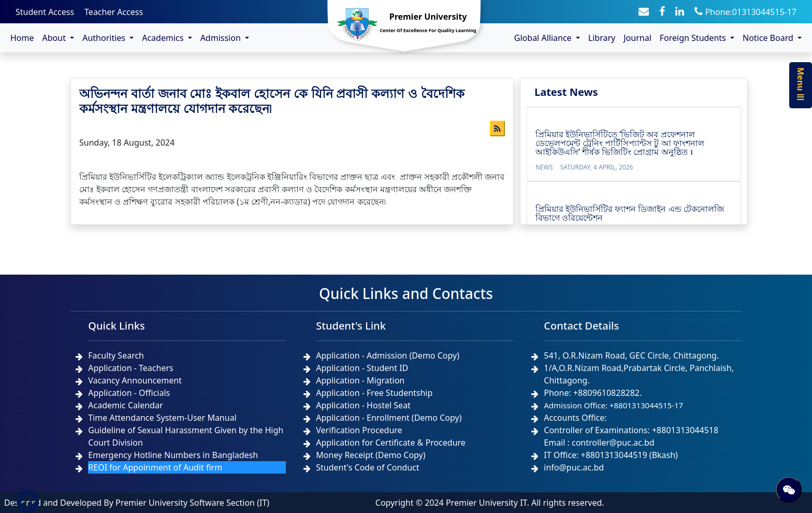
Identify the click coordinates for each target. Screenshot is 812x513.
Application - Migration (360, 380)
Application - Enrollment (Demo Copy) (389, 418)
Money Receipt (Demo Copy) (371, 455)
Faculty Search (116, 355)
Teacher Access (114, 12)
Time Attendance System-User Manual (162, 418)
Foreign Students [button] (694, 38)
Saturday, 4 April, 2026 (597, 167)
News (544, 167)
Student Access (45, 12)
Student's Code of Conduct (367, 467)
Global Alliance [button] (544, 38)
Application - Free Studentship (374, 393)
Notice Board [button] (769, 38)
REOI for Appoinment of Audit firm (155, 467)
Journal (637, 38)
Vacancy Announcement (135, 380)
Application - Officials (129, 393)
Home (22, 38)
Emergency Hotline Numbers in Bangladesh (173, 455)
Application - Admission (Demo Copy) (388, 355)
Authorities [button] (105, 38)
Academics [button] (164, 38)
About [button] (55, 38)
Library (602, 38)
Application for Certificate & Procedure (391, 443)
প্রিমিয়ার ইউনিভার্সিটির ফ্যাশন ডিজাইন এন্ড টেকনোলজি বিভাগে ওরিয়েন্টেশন (630, 213)
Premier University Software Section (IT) (192, 503)
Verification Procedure (359, 430)
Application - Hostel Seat (363, 405)
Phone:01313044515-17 (745, 12)
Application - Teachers (130, 368)
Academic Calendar (125, 405)
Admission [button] (222, 38)
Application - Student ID (362, 368)
